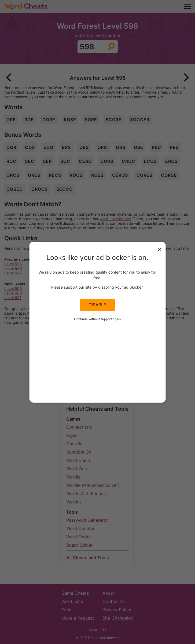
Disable (97, 305)
